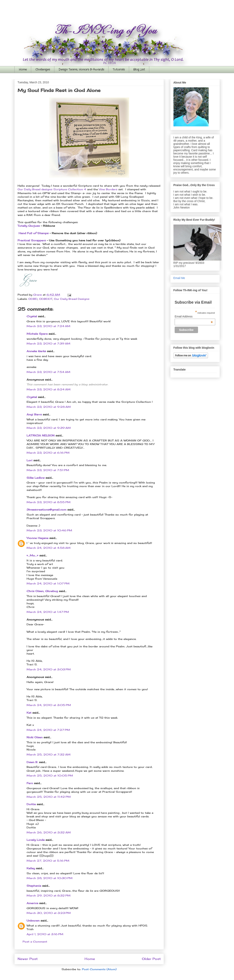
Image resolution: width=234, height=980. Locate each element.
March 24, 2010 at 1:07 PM (48, 583)
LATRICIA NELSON (41, 435)
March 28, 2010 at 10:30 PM (50, 878)
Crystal (32, 316)
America (32, 903)
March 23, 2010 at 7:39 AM (48, 343)
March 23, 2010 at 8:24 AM (49, 389)
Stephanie (34, 886)
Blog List (139, 69)
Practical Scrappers (32, 240)
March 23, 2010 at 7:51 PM (48, 470)
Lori (29, 460)
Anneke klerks (36, 351)
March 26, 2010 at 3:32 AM (49, 832)
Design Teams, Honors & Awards (81, 69)
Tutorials (119, 69)
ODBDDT (46, 299)
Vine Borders (108, 189)
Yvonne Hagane (37, 538)
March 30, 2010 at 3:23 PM (49, 913)
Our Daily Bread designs (35, 189)
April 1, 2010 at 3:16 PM (45, 934)
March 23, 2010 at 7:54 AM (48, 372)
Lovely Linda (36, 840)
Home (23, 69)
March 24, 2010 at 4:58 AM (49, 548)
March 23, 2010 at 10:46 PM (49, 530)
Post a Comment (35, 942)
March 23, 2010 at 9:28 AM (49, 407)
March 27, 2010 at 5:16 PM (48, 861)
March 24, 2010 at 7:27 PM (48, 730)
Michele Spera (37, 334)
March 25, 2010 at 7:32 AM (49, 754)
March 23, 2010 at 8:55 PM (49, 502)
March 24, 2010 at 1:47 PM (48, 612)
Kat (29, 713)
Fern (30, 783)
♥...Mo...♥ (32, 555)
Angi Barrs (34, 414)
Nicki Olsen (35, 737)
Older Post (151, 959)
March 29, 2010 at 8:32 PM (49, 895)
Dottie (31, 804)
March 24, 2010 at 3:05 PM (49, 705)
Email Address (194, 316)
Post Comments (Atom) (99, 969)
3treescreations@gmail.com (46, 510)
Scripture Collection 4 (70, 189)
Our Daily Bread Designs (72, 299)
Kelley (31, 868)
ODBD (33, 299)
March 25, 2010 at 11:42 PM (49, 797)
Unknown (33, 921)
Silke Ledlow (36, 478)
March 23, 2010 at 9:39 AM (49, 428)
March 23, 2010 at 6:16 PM (48, 453)
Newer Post (28, 959)
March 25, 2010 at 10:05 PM (50, 776)
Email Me (179, 278)
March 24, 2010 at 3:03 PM (49, 669)
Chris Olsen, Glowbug (42, 591)
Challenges (43, 69)
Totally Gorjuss (29, 226)
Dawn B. (32, 762)
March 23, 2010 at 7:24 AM (48, 326)
